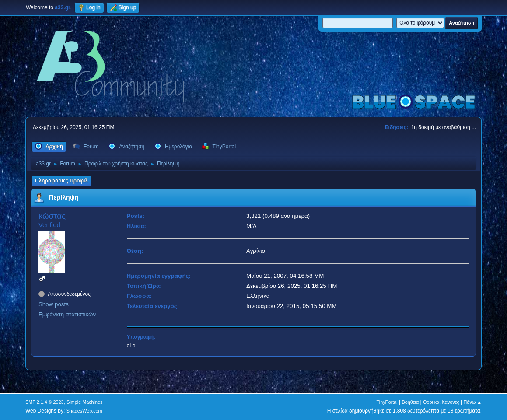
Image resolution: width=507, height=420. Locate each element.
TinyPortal (387, 402)
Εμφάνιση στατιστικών (67, 314)
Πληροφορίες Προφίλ (61, 181)
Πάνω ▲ (473, 402)
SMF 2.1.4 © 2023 (45, 402)
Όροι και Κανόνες (441, 402)
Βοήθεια (411, 402)
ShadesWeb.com (84, 411)
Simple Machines (84, 402)
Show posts (54, 304)
